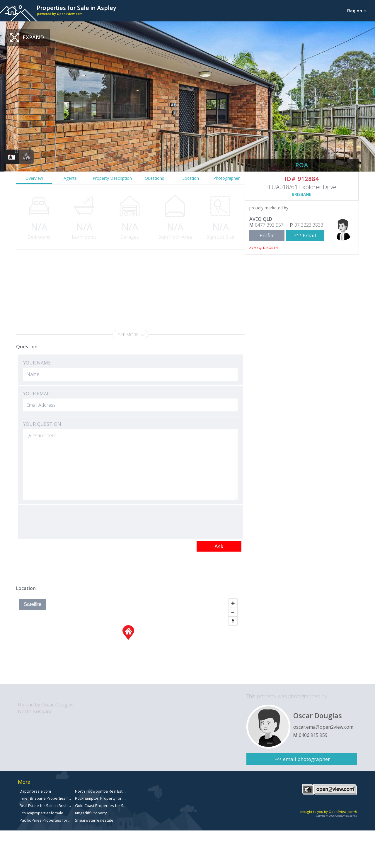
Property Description (112, 178)
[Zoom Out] (233, 612)
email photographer (306, 759)
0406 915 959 (313, 735)
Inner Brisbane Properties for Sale (50, 798)
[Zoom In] (233, 603)
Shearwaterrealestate (94, 820)
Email (309, 235)
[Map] (128, 640)
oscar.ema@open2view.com (323, 727)
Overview (34, 178)
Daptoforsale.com (35, 791)
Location (191, 178)
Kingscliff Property (91, 813)
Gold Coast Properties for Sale (102, 806)
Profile (267, 235)
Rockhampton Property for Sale (103, 798)
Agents (70, 178)
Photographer (226, 178)
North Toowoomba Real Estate (102, 791)
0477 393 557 (269, 225)
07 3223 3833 (309, 225)
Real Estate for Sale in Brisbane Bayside (54, 806)
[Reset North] (233, 621)
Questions (154, 178)
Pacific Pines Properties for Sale (48, 820)
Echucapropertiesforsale (41, 813)
